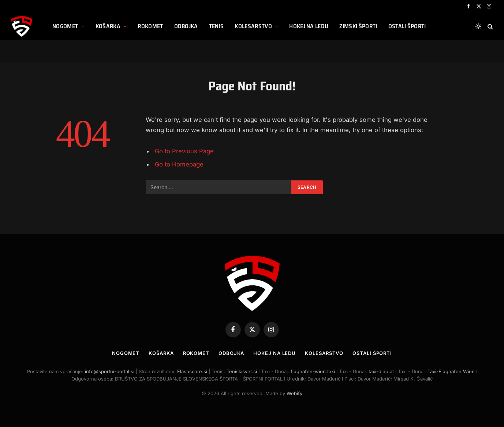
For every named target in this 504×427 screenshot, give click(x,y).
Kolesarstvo (253, 26)
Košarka (108, 26)
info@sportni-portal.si (110, 371)
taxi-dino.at (381, 371)
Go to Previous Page (184, 151)
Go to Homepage (179, 164)
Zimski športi (358, 26)
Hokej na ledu (309, 26)
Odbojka (186, 26)
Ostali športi (407, 26)
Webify (294, 393)
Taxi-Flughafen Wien (452, 371)
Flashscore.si (192, 371)
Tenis (216, 26)
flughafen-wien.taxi (313, 371)
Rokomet (150, 26)
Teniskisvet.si (242, 371)
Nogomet (65, 26)
